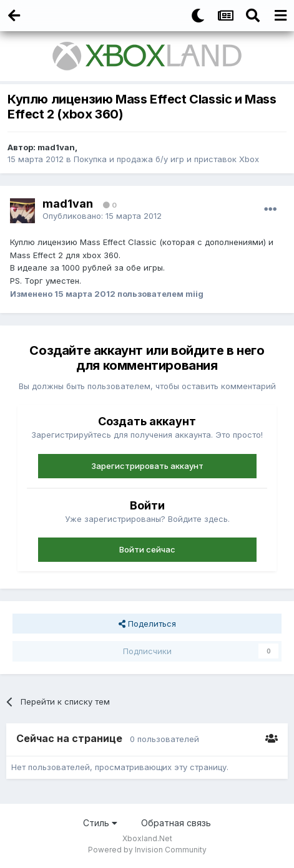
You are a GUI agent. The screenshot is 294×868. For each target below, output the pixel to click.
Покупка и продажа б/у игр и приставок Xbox (166, 159)
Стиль (100, 823)
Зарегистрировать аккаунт (147, 466)
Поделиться (147, 624)
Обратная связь (176, 823)
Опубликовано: (102, 216)
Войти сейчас (147, 549)
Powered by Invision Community (147, 850)
